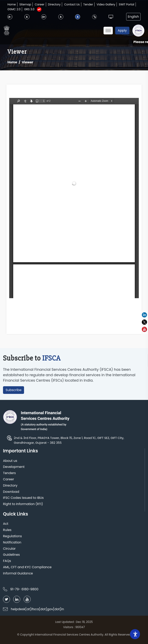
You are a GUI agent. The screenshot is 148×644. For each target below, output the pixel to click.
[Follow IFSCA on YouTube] (27, 599)
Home (12, 4)
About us (10, 461)
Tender (88, 4)
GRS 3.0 (29, 9)
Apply (122, 30)
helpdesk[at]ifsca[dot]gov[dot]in (37, 609)
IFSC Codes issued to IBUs (23, 498)
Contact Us (72, 4)
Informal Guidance (18, 574)
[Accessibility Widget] (135, 634)
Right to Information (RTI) (23, 504)
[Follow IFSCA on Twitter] (7, 599)
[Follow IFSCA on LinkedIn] (17, 599)
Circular (9, 549)
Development (14, 467)
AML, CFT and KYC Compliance (27, 567)
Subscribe (14, 390)
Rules (7, 530)
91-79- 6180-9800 (24, 589)
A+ (44, 17)
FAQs (7, 561)
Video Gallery (106, 4)
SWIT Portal (126, 4)
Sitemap (25, 4)
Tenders (9, 473)
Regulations (12, 536)
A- (10, 17)
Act (6, 524)
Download (11, 492)
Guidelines (11, 555)
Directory (54, 4)
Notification (12, 543)
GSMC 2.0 (14, 9)
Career (39, 4)
